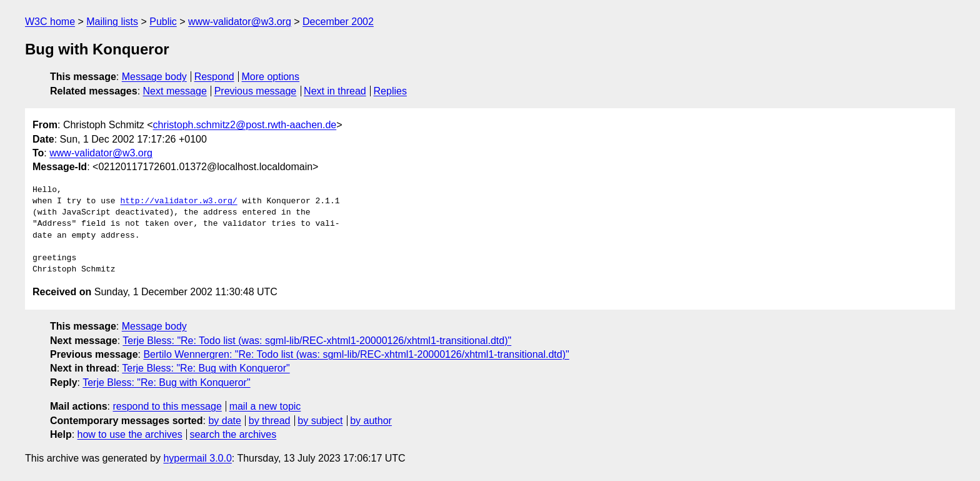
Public (163, 22)
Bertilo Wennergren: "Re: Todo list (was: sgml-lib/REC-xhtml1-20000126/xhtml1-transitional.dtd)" (356, 354)
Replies (390, 91)
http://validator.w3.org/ (178, 201)
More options (271, 77)
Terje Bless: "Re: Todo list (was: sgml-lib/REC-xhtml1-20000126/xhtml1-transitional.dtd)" (317, 341)
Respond (214, 77)
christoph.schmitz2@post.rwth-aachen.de (245, 125)
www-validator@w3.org (240, 22)
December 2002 (338, 22)
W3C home (50, 22)
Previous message (256, 91)
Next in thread (335, 91)
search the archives (233, 434)
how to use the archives (130, 434)
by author (371, 421)
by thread (270, 421)
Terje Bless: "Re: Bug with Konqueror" (206, 368)
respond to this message (167, 406)
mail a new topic (265, 406)
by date (224, 421)
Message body (154, 77)
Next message (175, 91)
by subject (320, 421)
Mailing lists (112, 22)
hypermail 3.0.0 (197, 458)
